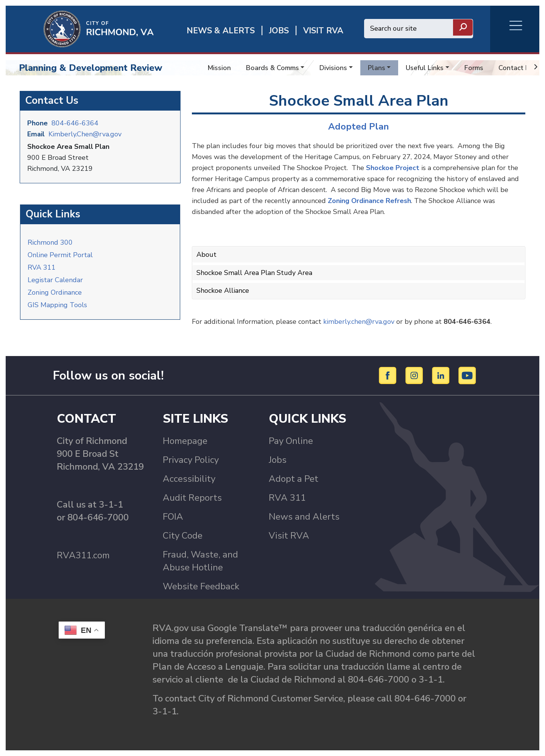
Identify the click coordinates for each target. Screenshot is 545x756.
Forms (474, 68)
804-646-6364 (75, 123)
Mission (219, 68)
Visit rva (323, 31)
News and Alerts (304, 517)
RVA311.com (83, 555)
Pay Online (291, 441)
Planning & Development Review (91, 68)
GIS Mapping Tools (57, 305)
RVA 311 (42, 267)
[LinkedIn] (442, 375)
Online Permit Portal (60, 255)
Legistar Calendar (55, 280)
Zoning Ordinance (55, 292)
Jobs (278, 460)
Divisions (333, 68)
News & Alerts (221, 31)
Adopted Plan (359, 127)
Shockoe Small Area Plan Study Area (254, 273)
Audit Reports (192, 498)
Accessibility (189, 479)
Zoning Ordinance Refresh (369, 201)
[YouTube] (467, 375)
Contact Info (518, 68)
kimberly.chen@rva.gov (359, 322)
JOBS (279, 31)
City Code (183, 536)
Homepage (185, 441)
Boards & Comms (272, 68)
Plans (377, 68)
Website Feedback (201, 586)
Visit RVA (289, 536)
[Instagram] (415, 375)
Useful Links (425, 68)
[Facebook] (389, 375)
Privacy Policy (191, 460)
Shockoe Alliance (223, 291)
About (206, 255)
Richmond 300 (50, 242)
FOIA (173, 517)
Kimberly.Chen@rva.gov (85, 134)
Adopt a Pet (294, 479)
